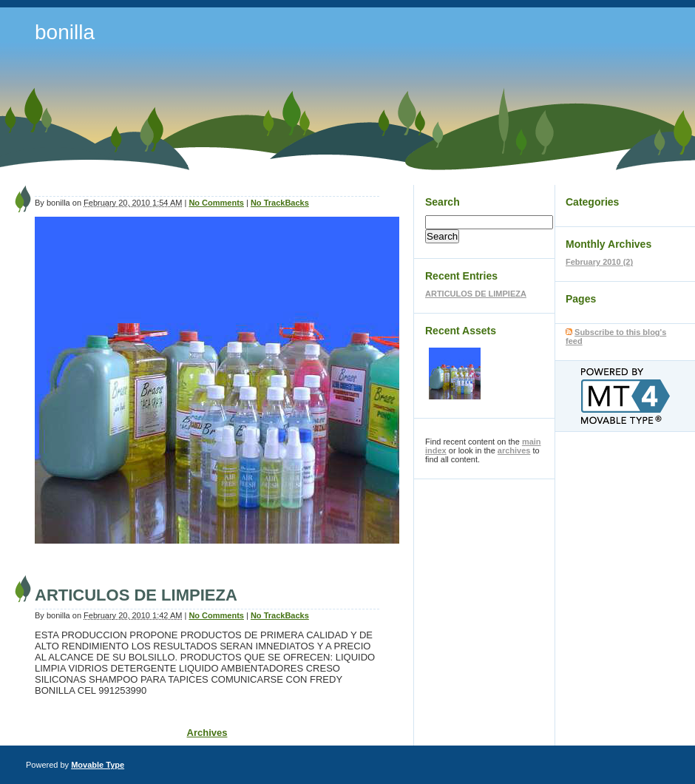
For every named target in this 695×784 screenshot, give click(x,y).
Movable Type (98, 765)
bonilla (65, 32)
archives (514, 450)
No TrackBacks (280, 203)
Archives (207, 733)
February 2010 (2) (599, 262)
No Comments (216, 203)
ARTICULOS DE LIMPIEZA (136, 595)
